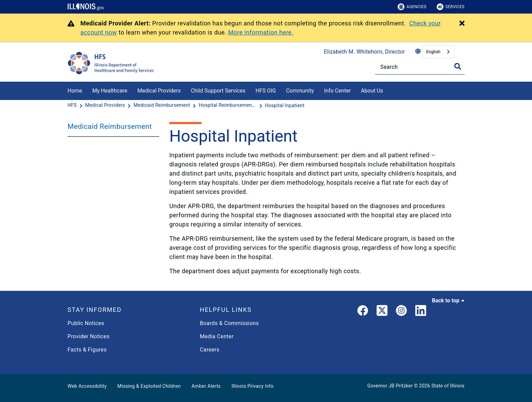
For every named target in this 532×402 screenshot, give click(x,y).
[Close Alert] (462, 24)
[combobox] (438, 52)
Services (451, 7)
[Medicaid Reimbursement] (163, 105)
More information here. (261, 32)
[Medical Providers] (106, 105)
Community (300, 91)
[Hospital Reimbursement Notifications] (228, 105)
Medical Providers (159, 91)
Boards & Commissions (229, 323)
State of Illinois (448, 386)
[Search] (420, 67)
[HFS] (73, 105)
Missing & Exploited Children (149, 386)
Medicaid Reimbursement (110, 126)
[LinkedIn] (421, 312)
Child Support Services (218, 91)
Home (75, 91)
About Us (372, 91)
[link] (363, 312)
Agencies (412, 7)
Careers (210, 350)
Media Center (217, 336)
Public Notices (86, 323)
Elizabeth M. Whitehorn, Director (365, 52)
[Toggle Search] (458, 66)
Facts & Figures (87, 350)
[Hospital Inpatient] (285, 105)
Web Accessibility (87, 386)
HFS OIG (266, 91)
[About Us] (388, 90)
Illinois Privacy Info (252, 386)
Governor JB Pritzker (390, 386)
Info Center (337, 91)
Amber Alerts (206, 386)
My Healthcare (110, 91)
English (433, 52)
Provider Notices (89, 336)
